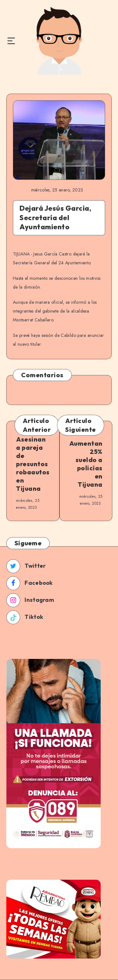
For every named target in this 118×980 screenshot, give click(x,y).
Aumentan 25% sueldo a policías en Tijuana (86, 464)
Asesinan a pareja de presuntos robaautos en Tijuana (33, 464)
